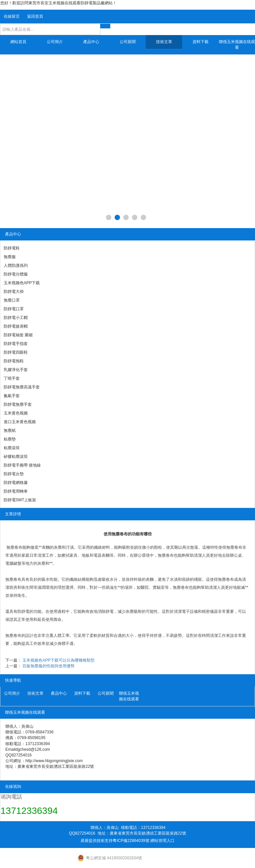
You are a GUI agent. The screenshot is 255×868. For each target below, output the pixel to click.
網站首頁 (18, 42)
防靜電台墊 (14, 474)
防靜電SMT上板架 (20, 500)
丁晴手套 (12, 378)
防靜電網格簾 (16, 483)
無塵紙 (10, 430)
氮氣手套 (12, 396)
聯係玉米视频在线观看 (237, 45)
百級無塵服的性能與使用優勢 (48, 666)
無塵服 (10, 257)
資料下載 (201, 42)
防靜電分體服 (16, 274)
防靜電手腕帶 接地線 (22, 465)
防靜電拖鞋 (14, 361)
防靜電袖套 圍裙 (18, 335)
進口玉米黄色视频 (20, 422)
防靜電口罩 (14, 309)
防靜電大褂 (14, 292)
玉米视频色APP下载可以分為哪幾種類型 (58, 660)
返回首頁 (35, 16)
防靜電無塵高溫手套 (22, 387)
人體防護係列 (16, 266)
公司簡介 (55, 42)
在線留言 (12, 16)
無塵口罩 (12, 300)
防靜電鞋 (12, 248)
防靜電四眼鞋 (16, 352)
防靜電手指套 (16, 344)
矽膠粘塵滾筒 (16, 457)
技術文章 (164, 42)
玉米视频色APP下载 (22, 283)
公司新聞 (128, 42)
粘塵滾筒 (12, 448)
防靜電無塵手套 (18, 404)
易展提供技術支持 (97, 841)
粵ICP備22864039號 (131, 841)
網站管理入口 (162, 841)
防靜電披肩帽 (16, 326)
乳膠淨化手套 (16, 370)
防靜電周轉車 (16, 491)
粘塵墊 (10, 439)
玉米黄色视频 (16, 413)
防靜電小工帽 (16, 318)
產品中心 (91, 42)
